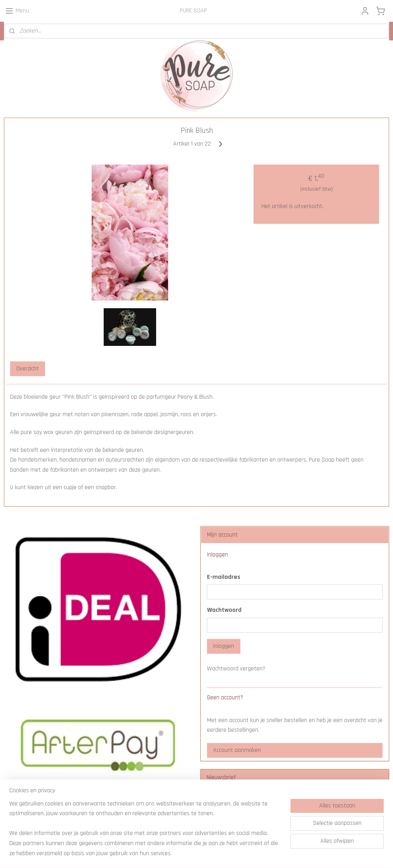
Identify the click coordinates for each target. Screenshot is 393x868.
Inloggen (224, 646)
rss (187, 854)
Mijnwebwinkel (263, 854)
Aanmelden (227, 820)
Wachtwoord (224, 610)
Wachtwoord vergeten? (236, 669)
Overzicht (28, 369)
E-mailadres (224, 577)
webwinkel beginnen (210, 854)
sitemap (174, 854)
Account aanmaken (237, 750)
